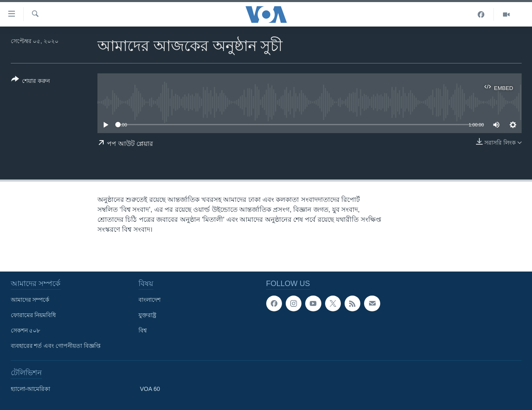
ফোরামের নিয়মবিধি (34, 315)
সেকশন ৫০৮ (26, 330)
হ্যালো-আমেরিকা (31, 389)
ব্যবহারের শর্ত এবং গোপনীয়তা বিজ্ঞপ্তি (56, 346)
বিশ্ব (143, 330)
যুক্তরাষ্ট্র (147, 315)
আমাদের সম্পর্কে (30, 300)
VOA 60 (150, 389)
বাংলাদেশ (149, 300)
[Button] (31, 82)
